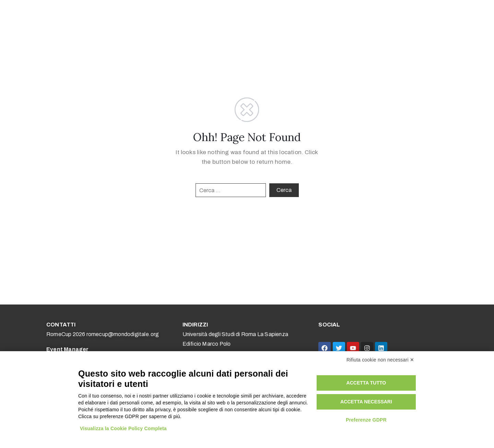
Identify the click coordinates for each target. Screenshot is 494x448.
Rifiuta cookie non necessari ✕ (380, 360)
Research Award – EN (382, 19)
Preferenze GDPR (366, 420)
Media (301, 19)
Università (241, 19)
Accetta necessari (366, 402)
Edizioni (331, 19)
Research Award (442, 19)
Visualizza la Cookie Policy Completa (123, 428)
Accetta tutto (366, 383)
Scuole (210, 19)
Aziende (274, 19)
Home (134, 19)
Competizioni (172, 19)
